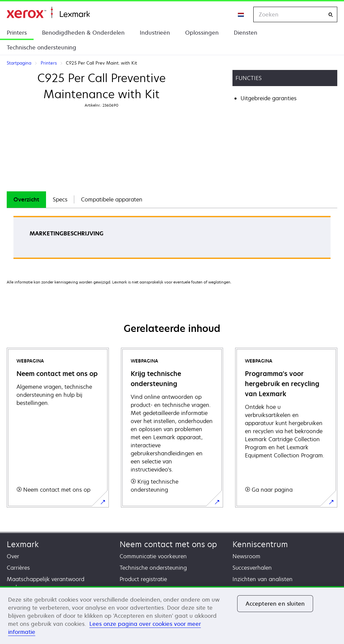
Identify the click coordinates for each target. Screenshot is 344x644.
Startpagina (48, 13)
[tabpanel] (172, 240)
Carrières (18, 568)
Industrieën (155, 33)
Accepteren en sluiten (275, 604)
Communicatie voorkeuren (153, 556)
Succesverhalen (252, 568)
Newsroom (246, 556)
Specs (60, 199)
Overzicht (26, 199)
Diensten (246, 33)
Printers (17, 33)
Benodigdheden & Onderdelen (83, 33)
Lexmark (23, 544)
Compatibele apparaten (112, 199)
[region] (172, 615)
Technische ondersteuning (41, 47)
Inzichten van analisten (263, 579)
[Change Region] (241, 14)
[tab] (26, 200)
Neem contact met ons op (168, 544)
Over (13, 556)
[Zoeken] (331, 15)
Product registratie (143, 579)
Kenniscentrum (260, 544)
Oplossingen (202, 33)
